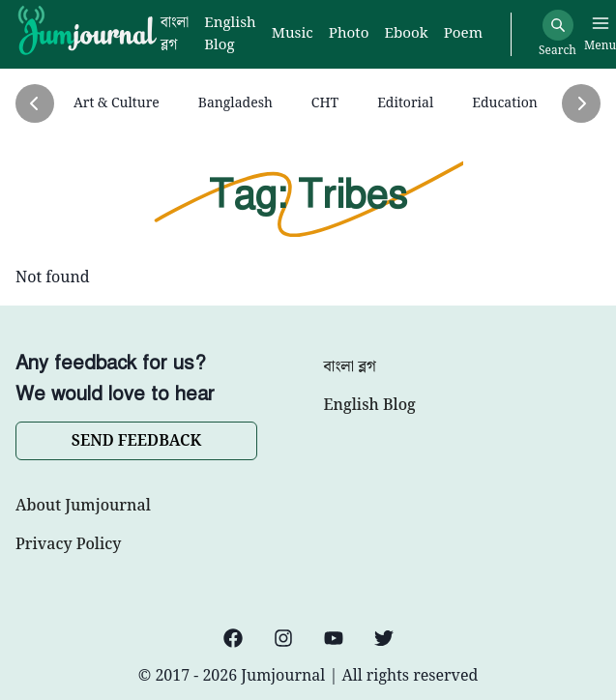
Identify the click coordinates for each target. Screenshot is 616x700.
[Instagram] (283, 638)
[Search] (558, 25)
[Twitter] (384, 638)
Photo (349, 34)
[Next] (581, 103)
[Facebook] (233, 638)
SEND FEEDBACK (136, 441)
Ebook (406, 34)
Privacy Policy (68, 545)
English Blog (370, 406)
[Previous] (35, 103)
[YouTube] (334, 638)
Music (293, 34)
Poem (463, 34)
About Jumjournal (83, 507)
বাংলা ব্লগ (350, 367)
